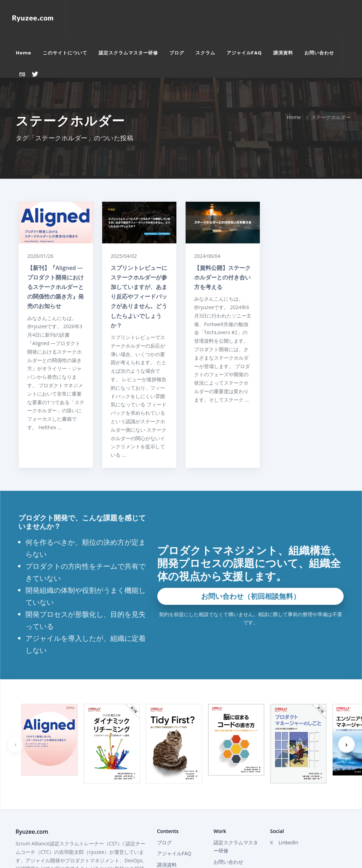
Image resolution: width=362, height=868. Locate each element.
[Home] (33, 18)
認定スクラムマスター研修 (236, 790)
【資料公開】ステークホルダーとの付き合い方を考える (222, 221)
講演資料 (167, 808)
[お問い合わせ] (22, 74)
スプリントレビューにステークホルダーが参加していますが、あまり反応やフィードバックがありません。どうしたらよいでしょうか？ (139, 240)
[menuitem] (24, 53)
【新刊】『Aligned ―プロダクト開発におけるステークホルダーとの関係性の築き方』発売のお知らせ (56, 231)
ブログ (164, 786)
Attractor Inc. (229, 817)
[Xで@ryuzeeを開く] (35, 74)
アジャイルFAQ (174, 797)
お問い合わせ (228, 806)
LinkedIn (288, 786)
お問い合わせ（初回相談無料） (251, 540)
